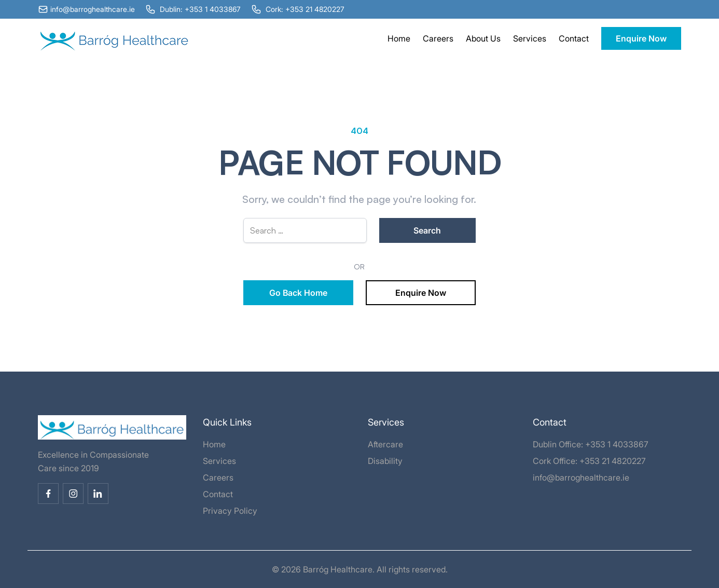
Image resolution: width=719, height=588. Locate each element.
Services (530, 38)
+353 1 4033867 (617, 444)
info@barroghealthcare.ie (581, 477)
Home (399, 38)
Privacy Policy (230, 511)
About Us (483, 38)
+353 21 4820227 (613, 461)
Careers (438, 38)
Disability (385, 461)
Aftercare (385, 444)
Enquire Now (641, 38)
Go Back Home (298, 293)
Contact (574, 38)
